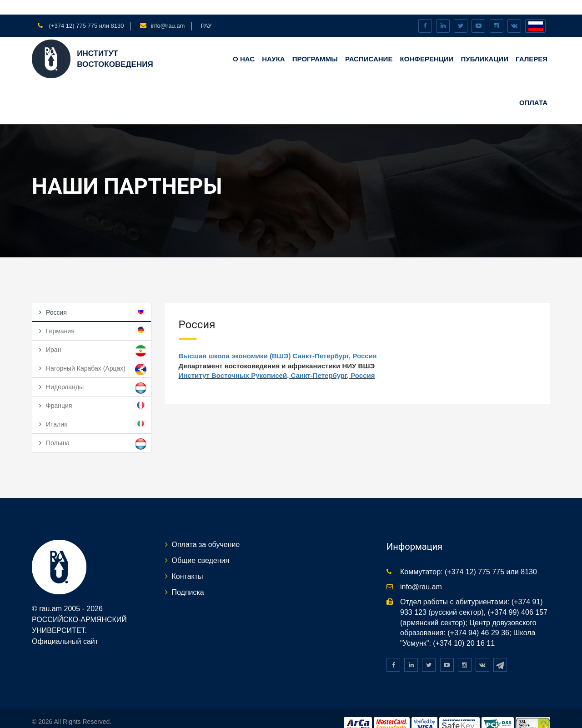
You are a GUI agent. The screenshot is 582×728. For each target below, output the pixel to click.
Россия (96, 297)
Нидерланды (96, 374)
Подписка (188, 577)
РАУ (206, 11)
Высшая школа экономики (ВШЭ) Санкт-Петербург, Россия (278, 341)
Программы (315, 44)
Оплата (533, 88)
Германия (96, 316)
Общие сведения (201, 546)
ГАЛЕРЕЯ (532, 44)
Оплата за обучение (206, 530)
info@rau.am (168, 11)
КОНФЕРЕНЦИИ (427, 44)
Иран (96, 336)
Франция (96, 391)
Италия (96, 409)
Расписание (369, 44)
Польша (96, 429)
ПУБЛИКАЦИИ (485, 44)
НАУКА (273, 44)
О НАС (244, 44)
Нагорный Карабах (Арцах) (96, 355)
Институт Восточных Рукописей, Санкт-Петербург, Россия (277, 361)
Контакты (188, 562)
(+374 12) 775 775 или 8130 (85, 11)
